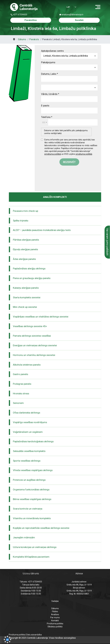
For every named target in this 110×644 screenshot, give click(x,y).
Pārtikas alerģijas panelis (26, 240)
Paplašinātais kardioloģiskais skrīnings (33, 441)
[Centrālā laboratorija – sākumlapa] (24, 7)
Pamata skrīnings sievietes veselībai (32, 336)
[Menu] (99, 7)
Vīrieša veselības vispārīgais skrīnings (33, 470)
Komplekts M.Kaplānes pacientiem (31, 557)
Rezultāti (79, 20)
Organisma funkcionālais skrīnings (31, 490)
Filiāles (55, 611)
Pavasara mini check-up (25, 211)
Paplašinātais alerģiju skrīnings (29, 269)
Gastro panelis (20, 374)
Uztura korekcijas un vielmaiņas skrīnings (35, 547)
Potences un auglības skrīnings (29, 480)
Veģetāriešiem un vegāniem (28, 432)
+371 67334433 (20, 15)
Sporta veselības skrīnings (27, 461)
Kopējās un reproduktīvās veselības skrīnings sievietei (41, 528)
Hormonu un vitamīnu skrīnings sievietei (34, 355)
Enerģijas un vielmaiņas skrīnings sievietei (35, 345)
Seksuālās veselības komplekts (29, 451)
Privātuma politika (55, 624)
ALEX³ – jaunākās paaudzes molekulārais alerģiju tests (42, 230)
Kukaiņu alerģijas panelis (26, 288)
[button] (7, 639)
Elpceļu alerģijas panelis (25, 249)
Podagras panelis (22, 384)
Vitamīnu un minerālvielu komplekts (32, 518)
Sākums (55, 608)
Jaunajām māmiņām (24, 537)
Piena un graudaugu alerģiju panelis (32, 278)
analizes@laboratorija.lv (73, 15)
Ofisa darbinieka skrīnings (26, 413)
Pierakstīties (31, 20)
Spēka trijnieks (21, 221)
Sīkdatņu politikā (55, 627)
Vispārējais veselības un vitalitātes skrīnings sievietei (41, 317)
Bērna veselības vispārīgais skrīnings (32, 499)
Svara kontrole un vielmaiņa (28, 509)
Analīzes (55, 614)
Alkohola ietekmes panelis (27, 365)
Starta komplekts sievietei (27, 297)
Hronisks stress (21, 393)
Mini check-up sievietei (25, 307)
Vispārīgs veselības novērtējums (30, 422)
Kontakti (55, 621)
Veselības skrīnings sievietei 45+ (30, 326)
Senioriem (18, 403)
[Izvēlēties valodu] (69, 7)
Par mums (55, 618)
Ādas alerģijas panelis (24, 259)
